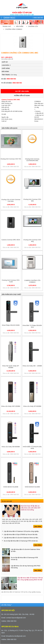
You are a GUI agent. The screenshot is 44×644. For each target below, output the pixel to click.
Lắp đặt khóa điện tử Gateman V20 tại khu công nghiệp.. (22, 531)
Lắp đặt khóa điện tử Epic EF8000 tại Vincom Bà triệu (21, 534)
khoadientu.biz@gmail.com (16, 636)
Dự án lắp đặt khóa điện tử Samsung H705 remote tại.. (21, 541)
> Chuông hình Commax (12, 29)
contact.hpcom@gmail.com (16, 618)
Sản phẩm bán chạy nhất (11, 294)
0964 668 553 (9, 79)
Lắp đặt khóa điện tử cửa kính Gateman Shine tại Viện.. (21, 538)
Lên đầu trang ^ (6, 605)
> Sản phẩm (18, 26)
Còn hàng (9, 75)
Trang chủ (7, 26)
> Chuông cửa (32, 26)
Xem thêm (38, 526)
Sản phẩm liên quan (9, 128)
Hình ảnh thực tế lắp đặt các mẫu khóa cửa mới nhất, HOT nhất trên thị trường (31, 508)
